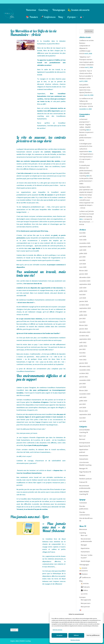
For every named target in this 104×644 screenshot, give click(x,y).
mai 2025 (82, 260)
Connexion (83, 503)
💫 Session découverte (79, 10)
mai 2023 (82, 322)
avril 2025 (83, 264)
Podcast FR (83, 482)
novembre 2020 (85, 380)
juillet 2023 (83, 315)
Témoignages (59, 10)
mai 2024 (82, 295)
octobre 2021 (84, 373)
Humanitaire (84, 456)
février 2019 (83, 411)
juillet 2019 (83, 401)
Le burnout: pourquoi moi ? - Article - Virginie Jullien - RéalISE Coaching (85, 125)
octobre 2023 (84, 305)
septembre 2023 (85, 308)
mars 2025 (83, 267)
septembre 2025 (85, 247)
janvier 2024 (84, 301)
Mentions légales (75, 640)
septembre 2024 (85, 284)
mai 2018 (82, 418)
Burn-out (83, 436)
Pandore (82, 475)
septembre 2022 (85, 339)
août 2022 (83, 343)
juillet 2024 (83, 291)
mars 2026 (83, 240)
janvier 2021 (84, 377)
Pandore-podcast (85, 479)
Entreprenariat (85, 443)
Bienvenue (31, 10)
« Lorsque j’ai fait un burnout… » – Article (86, 222)
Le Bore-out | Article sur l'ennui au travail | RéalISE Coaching (86, 214)
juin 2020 (82, 384)
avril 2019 (83, 408)
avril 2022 (83, 356)
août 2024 (83, 288)
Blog (60, 17)
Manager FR (83, 469)
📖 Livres (84, 594)
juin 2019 (82, 404)
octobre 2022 (84, 336)
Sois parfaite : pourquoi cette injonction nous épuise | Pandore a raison (86, 90)
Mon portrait (85, 607)
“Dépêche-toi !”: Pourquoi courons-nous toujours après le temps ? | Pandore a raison (86, 62)
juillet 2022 (83, 346)
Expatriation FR (85, 446)
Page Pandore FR (85, 472)
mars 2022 (83, 360)
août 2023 (83, 312)
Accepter (60, 635)
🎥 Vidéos (84, 590)
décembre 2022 (85, 332)
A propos (71, 17)
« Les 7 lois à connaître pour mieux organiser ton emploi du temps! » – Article (86, 203)
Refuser (76, 635)
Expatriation (85, 548)
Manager (84, 545)
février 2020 (83, 391)
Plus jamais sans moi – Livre (30, 517)
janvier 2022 (84, 363)
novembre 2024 (85, 281)
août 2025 (83, 250)
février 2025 (83, 271)
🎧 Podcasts (85, 587)
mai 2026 (82, 233)
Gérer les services (57, 630)
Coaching (43, 10)
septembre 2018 (85, 415)
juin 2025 (82, 257)
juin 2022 (82, 349)
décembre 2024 (85, 277)
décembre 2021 (85, 367)
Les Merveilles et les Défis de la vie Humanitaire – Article (33, 33)
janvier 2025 (84, 274)
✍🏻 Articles (85, 584)
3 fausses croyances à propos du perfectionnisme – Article (86, 135)
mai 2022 (82, 353)
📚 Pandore (32, 17)
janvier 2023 (84, 329)
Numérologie (85, 561)
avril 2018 (83, 421)
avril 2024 (83, 298)
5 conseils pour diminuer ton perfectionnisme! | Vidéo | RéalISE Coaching (86, 171)
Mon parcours (86, 603)
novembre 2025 (85, 243)
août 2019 (83, 397)
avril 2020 (83, 387)
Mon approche (86, 600)
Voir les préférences (93, 635)
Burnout (82, 439)
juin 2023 (82, 319)
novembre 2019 (85, 394)
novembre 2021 (85, 370)
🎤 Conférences (48, 17)
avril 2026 (83, 236)
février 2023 (83, 325)
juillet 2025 (83, 254)
